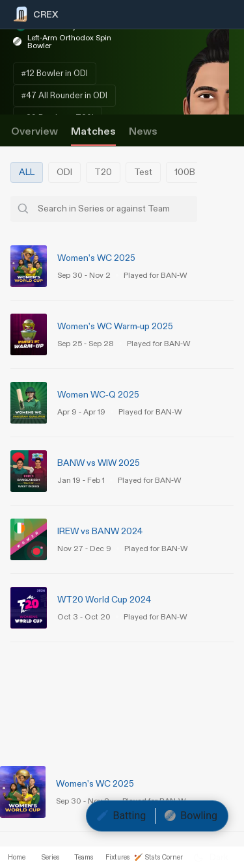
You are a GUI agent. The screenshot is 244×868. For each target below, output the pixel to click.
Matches (93, 132)
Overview (34, 132)
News (143, 132)
